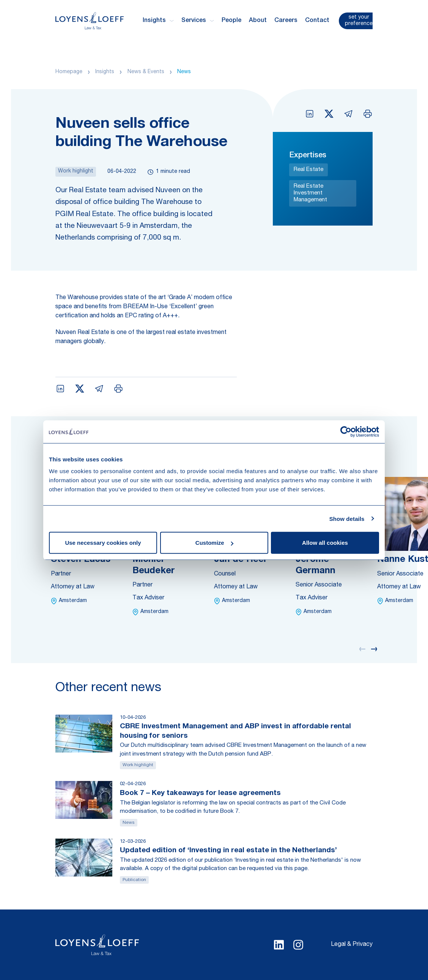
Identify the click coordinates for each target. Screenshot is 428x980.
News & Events (146, 72)
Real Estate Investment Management (310, 193)
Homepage (69, 72)
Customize (214, 543)
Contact (317, 21)
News (184, 72)
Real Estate (308, 170)
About (258, 21)
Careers (286, 21)
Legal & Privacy (352, 945)
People (231, 21)
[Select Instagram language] (298, 945)
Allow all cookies (325, 543)
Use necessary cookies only (103, 543)
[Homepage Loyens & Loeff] (90, 21)
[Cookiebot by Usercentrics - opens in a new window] (346, 431)
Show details (347, 518)
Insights (105, 72)
